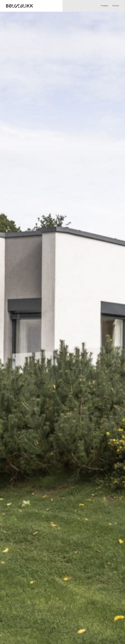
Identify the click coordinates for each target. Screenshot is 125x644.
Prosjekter (105, 6)
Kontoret (116, 6)
